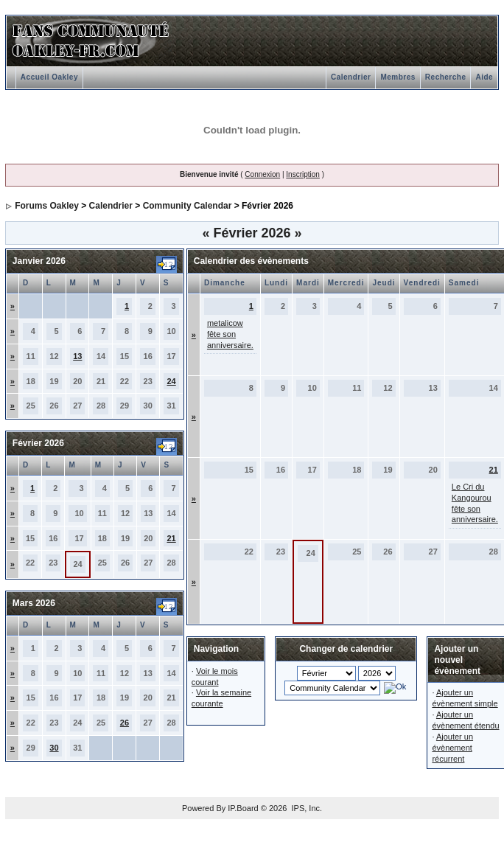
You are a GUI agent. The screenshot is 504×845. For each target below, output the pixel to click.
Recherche (446, 77)
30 (54, 748)
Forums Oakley (47, 206)
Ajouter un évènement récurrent (452, 748)
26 (125, 723)
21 (171, 538)
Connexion (262, 174)
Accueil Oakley (49, 77)
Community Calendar (188, 206)
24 (171, 381)
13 (77, 356)
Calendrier (351, 77)
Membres (398, 77)
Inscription (303, 174)
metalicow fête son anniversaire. (230, 334)
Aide (484, 77)
